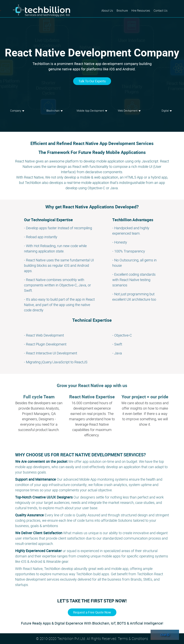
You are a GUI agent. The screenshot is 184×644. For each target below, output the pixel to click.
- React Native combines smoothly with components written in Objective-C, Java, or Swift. (57, 285)
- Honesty (120, 242)
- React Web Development (44, 335)
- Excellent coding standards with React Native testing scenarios (134, 280)
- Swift (117, 344)
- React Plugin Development (45, 344)
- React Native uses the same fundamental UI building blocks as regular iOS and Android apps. (59, 265)
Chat (165, 635)
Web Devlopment (129, 111)
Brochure (122, 11)
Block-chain (55, 111)
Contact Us (161, 11)
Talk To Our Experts (92, 81)
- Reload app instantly (41, 237)
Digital (167, 111)
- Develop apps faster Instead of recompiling (58, 228)
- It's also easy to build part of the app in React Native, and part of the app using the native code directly (59, 305)
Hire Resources (141, 11)
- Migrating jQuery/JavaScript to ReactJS (56, 362)
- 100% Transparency (129, 251)
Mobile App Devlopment (92, 111)
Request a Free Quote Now (92, 612)
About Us (108, 10)
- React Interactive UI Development (51, 353)
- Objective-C (122, 335)
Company (17, 111)
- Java (117, 353)
